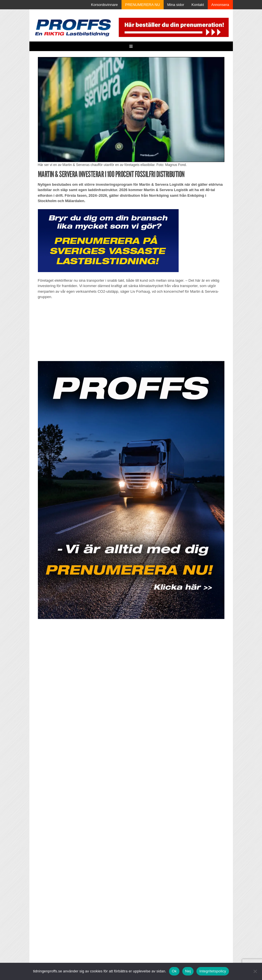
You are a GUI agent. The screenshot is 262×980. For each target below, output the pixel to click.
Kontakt (198, 5)
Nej (188, 971)
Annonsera (220, 5)
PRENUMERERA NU (143, 5)
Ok (174, 971)
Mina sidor (176, 5)
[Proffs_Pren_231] (108, 240)
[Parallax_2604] (131, 490)
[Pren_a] (173, 27)
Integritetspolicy (213, 971)
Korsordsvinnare (104, 5)
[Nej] (255, 971)
